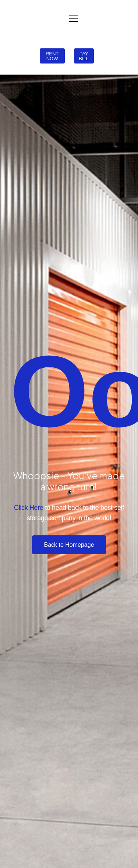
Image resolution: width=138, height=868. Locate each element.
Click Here (29, 508)
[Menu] (74, 19)
